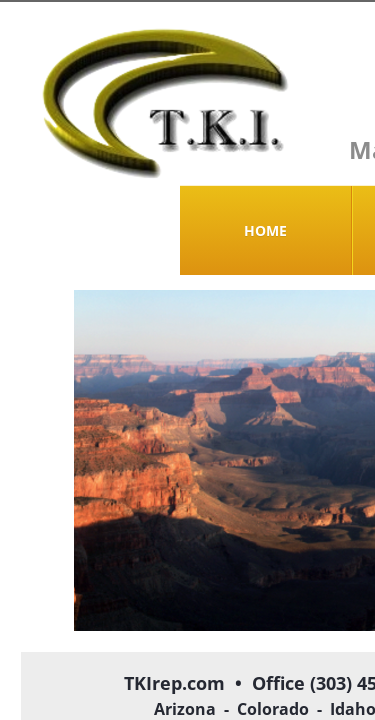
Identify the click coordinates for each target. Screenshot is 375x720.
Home (265, 230)
